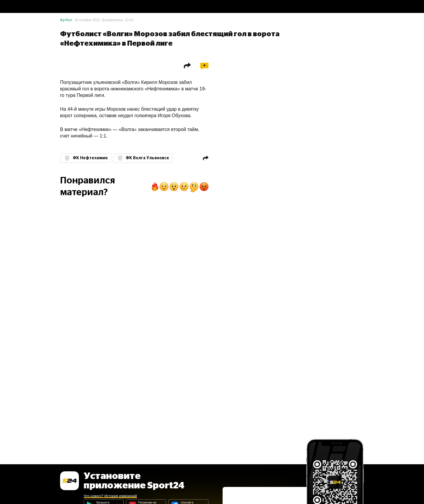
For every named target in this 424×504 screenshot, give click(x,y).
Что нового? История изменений (110, 496)
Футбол (66, 20)
